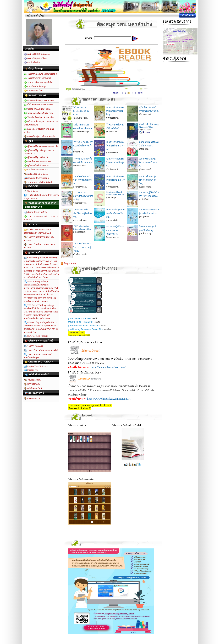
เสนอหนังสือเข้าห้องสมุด (36, 178)
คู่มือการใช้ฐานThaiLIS (36, 157)
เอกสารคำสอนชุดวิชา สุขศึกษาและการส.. (116, 146)
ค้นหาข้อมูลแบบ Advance (37, 54)
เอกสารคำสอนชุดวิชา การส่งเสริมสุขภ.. (115, 162)
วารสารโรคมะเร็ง (33, 346)
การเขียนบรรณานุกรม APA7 (38, 162)
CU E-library (31, 191)
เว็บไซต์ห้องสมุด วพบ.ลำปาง (38, 105)
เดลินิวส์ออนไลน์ (33, 388)
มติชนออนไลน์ (32, 384)
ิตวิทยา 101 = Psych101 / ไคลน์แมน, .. (81, 111)
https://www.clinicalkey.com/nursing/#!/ (109, 399)
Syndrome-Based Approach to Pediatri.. (116, 193)
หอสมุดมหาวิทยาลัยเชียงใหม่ (39, 113)
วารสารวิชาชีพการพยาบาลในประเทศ (39, 239)
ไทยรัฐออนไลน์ (32, 380)
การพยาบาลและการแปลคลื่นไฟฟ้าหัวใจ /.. (83, 145)
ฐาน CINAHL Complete (79, 318)
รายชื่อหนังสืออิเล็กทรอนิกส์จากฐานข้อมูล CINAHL (41, 197)
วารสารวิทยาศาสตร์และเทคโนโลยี (41, 350)
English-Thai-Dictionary (36, 366)
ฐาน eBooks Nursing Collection (83, 326)
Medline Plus (31, 370)
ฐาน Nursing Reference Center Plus (86, 329)
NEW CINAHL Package (36, 336)
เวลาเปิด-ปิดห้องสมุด (35, 87)
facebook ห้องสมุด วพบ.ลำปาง (39, 101)
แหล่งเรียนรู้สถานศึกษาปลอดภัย (40, 136)
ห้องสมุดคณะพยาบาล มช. (37, 109)
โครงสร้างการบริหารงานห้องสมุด (40, 74)
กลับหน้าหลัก (187, 16)
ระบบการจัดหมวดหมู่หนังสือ (38, 82)
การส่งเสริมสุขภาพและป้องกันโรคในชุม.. (115, 213)
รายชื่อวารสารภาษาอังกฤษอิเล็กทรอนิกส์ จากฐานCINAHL (38, 231)
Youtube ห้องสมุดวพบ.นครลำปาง (40, 117)
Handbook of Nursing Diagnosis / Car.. (148, 126)
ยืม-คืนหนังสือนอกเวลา (36, 170)
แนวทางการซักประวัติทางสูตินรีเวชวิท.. (83, 213)
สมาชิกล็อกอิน (32, 63)
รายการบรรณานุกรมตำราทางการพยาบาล (41, 218)
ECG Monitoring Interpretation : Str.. (82, 227)
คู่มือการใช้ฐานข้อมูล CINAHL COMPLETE (39, 152)
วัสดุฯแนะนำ (68, 263)
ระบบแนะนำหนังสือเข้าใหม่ (38, 182)
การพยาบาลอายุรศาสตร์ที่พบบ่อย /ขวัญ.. (83, 196)
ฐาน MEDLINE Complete (80, 322)
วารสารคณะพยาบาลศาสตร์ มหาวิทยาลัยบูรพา (38, 356)
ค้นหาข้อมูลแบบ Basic (36, 58)
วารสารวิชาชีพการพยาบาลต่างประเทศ (40, 246)
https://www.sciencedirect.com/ (108, 367)
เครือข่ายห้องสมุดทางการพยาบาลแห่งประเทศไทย (41, 123)
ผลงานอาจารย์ (32, 398)
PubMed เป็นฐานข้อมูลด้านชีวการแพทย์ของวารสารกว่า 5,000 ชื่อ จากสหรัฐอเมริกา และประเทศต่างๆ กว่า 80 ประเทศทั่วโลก (41, 327)
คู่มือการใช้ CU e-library (36, 174)
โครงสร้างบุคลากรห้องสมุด (38, 78)
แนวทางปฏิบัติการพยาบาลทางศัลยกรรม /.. (115, 230)
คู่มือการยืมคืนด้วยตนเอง (37, 166)
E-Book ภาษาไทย (34, 91)
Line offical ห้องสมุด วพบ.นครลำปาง (39, 131)
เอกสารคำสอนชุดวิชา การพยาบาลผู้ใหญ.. (115, 111)
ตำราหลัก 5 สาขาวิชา (35, 212)
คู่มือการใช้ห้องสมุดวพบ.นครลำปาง (42, 146)
